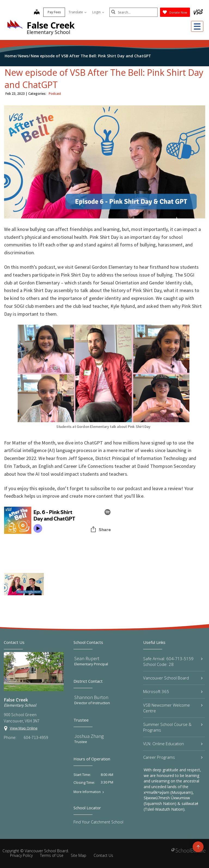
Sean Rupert (87, 658)
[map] (36, 12)
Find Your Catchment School (98, 822)
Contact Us (103, 855)
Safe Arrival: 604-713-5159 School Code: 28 (173, 661)
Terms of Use (52, 855)
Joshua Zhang (89, 736)
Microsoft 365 (173, 691)
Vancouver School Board (173, 678)
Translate (77, 12)
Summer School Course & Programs (173, 727)
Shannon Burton (91, 697)
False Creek (51, 25)
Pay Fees (53, 12)
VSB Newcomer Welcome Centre (173, 708)
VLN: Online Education (173, 744)
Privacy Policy (21, 855)
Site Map (79, 855)
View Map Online (24, 728)
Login (97, 12)
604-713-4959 (36, 737)
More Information (87, 792)
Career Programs (173, 757)
